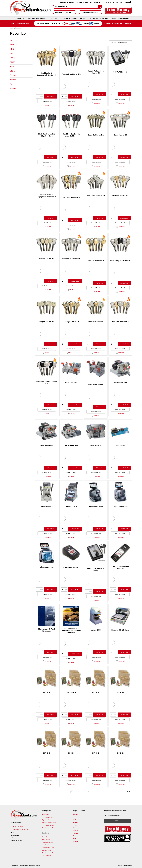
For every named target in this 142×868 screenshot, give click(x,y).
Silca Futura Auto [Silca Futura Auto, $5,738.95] (96, 506)
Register (117, 2)
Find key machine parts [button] (91, 12)
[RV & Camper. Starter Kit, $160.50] (120, 245)
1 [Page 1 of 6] (72, 792)
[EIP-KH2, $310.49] (96, 678)
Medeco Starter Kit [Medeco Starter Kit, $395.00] (47, 259)
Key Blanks (19, 18)
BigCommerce (128, 865)
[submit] (100, 7)
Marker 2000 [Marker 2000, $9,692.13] (96, 630)
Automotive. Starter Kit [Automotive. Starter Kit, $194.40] (71, 74)
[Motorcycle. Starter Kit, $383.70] (71, 245)
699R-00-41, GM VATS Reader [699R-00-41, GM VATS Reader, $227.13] (96, 569)
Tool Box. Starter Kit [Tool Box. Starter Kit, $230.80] (120, 322)
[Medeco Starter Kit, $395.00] (47, 245)
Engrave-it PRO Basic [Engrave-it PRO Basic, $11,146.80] (120, 630)
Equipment (54, 18)
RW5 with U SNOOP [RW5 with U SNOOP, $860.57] (71, 567)
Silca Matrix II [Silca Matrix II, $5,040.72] (71, 506)
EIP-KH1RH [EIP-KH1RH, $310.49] (71, 692)
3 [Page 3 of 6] (79, 792)
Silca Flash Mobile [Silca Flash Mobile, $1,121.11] (96, 384)
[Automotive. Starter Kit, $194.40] (71, 58)
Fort (12, 84)
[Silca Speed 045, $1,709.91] (120, 368)
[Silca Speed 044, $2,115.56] (47, 431)
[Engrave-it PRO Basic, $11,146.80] (120, 616)
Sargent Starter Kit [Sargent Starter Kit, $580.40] (47, 322)
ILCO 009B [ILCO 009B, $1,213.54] (120, 445)
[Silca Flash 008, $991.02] (71, 368)
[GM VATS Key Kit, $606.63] (120, 58)
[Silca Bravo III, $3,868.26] (96, 431)
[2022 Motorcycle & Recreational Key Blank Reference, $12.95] (71, 616)
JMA (12, 53)
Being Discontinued (99, 18)
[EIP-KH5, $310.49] (47, 739)
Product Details (47, 101)
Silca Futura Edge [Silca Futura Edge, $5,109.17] (120, 506)
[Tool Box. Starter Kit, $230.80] (120, 308)
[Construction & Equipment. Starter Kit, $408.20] (47, 182)
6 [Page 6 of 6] (88, 792)
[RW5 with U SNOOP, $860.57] (71, 553)
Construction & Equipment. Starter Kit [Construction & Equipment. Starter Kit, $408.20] (47, 196)
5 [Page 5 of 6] (85, 792)
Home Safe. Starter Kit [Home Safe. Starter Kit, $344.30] (96, 196)
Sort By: (113, 42)
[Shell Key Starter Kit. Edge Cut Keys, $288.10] (47, 121)
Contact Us (82, 2)
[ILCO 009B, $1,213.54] (120, 431)
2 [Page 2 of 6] (76, 792)
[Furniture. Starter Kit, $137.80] (71, 182)
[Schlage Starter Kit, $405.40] (71, 308)
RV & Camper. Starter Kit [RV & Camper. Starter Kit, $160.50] (120, 261)
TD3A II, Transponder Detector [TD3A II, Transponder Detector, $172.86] (120, 567)
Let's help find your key (49, 845)
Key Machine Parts (36, 18)
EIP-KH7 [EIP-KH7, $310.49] (96, 753)
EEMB (12, 62)
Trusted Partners (47, 850)
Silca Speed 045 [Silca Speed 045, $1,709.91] (120, 382)
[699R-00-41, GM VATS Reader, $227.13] (96, 553)
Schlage (13, 58)
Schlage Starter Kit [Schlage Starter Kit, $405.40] (71, 322)
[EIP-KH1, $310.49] (47, 678)
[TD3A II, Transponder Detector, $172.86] (120, 553)
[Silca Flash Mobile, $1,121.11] (96, 368)
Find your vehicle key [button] (64, 12)
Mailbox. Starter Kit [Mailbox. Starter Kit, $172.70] (120, 196)
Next (129, 792)
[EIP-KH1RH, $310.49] (71, 678)
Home (73, 2)
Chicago (13, 71)
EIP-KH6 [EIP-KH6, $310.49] (71, 753)
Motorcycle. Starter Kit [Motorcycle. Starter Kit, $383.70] (71, 259)
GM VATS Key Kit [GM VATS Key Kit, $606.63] (120, 72)
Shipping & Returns (48, 842)
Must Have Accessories (74, 18)
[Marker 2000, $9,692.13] (96, 616)
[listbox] (124, 42)
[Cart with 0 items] (127, 2)
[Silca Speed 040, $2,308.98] (71, 431)
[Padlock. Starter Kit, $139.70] (96, 245)
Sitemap (38, 865)
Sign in (108, 2)
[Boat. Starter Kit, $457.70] (120, 121)
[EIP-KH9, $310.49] (120, 739)
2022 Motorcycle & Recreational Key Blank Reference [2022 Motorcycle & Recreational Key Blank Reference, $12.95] (71, 631)
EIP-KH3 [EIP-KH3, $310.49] (120, 692)
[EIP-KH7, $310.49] (96, 739)
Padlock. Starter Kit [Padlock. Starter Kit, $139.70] (96, 261)
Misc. (12, 67)
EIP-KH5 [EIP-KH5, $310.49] (47, 753)
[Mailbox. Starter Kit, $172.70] (120, 182)
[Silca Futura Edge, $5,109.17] (120, 492)
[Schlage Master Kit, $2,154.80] (96, 308)
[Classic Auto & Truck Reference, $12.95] (47, 616)
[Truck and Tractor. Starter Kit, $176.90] (47, 368)
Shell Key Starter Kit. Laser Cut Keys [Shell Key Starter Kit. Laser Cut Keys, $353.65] (71, 135)
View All (13, 88)
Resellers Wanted (120, 18)
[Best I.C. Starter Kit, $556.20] (96, 121)
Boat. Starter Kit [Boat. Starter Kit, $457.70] (120, 135)
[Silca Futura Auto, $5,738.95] (96, 492)
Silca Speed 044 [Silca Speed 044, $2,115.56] (47, 445)
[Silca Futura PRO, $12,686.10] (47, 553)
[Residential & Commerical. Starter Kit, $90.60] (47, 58)
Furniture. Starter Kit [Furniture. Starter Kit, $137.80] (71, 198)
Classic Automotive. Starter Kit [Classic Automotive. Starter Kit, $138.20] (96, 72)
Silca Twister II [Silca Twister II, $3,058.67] (47, 506)
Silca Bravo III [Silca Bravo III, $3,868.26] (96, 445)
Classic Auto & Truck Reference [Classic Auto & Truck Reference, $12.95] (47, 630)
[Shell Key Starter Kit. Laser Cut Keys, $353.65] (71, 121)
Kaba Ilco (14, 45)
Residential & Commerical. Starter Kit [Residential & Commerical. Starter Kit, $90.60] (47, 74)
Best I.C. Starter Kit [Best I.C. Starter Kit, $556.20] (96, 135)
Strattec (13, 80)
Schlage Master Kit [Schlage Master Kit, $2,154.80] (96, 322)
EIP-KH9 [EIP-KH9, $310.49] (120, 753)
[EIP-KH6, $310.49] (71, 739)
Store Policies (95, 2)
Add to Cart (51, 96)
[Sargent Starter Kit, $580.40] (47, 308)
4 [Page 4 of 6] (82, 792)
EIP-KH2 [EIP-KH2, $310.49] (96, 692)
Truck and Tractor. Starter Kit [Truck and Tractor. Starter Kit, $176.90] (47, 382)
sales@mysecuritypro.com (20, 829)
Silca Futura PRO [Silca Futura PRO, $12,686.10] (47, 567)
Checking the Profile (48, 848)
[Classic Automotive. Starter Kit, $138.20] (96, 58)
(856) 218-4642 (17, 827)
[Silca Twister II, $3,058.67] (47, 492)
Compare (47, 105)
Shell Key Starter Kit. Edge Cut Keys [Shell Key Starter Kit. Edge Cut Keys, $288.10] (47, 135)
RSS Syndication (47, 856)
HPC (12, 49)
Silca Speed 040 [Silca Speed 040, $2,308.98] (71, 445)
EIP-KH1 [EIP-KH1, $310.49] (47, 692)
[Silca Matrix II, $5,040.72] (71, 492)
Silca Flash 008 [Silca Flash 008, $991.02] (71, 382)
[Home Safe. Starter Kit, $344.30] (96, 182)
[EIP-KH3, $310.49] (120, 678)
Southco (13, 75)
